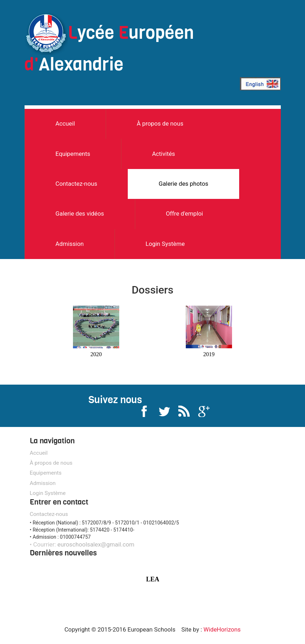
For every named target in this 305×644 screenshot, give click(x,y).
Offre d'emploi (185, 213)
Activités (164, 154)
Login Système (165, 244)
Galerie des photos (183, 184)
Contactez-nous (76, 184)
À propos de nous (160, 123)
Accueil (65, 123)
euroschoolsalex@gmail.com (96, 544)
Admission (70, 244)
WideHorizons (222, 629)
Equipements (73, 154)
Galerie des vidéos (80, 213)
